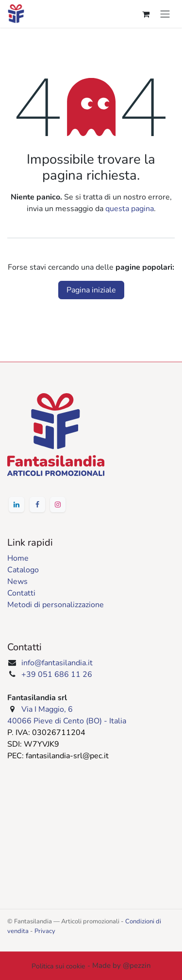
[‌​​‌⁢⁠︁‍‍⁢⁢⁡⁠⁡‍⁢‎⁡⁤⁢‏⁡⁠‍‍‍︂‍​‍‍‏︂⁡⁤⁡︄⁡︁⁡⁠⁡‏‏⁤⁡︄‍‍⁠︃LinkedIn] (17, 505)
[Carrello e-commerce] (146, 14)
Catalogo (23, 570)
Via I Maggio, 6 (47, 709)
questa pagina (130, 209)
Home (18, 558)
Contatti (21, 593)
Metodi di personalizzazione (56, 605)
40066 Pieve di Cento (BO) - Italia (67, 721)
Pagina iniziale (91, 290)
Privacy (45, 931)
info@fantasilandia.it (57, 663)
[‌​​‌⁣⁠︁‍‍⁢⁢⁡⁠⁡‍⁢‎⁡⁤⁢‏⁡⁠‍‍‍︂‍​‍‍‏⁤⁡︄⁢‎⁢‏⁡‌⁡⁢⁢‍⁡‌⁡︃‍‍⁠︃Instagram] (58, 505)
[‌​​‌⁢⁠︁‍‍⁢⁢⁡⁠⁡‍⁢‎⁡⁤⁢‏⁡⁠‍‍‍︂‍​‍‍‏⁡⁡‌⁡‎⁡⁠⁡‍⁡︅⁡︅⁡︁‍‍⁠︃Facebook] (37, 505)
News (17, 582)
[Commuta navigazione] (165, 14)
